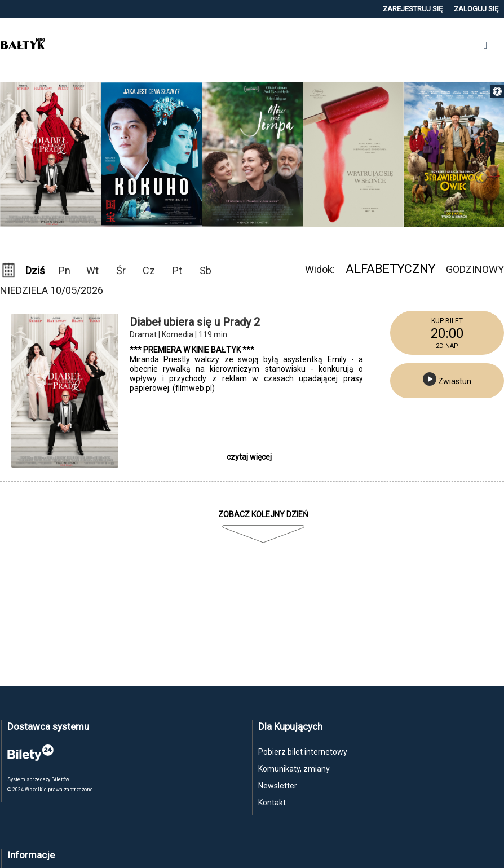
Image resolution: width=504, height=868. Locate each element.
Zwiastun (447, 379)
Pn (65, 270)
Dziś (35, 270)
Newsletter (278, 786)
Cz (149, 270)
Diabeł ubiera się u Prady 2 (195, 322)
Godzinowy (475, 269)
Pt (177, 270)
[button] (497, 91)
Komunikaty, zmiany (294, 769)
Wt (92, 270)
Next (261, 241)
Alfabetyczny (390, 269)
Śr (121, 270)
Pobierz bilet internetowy (303, 752)
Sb (205, 270)
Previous (243, 241)
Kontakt (272, 803)
